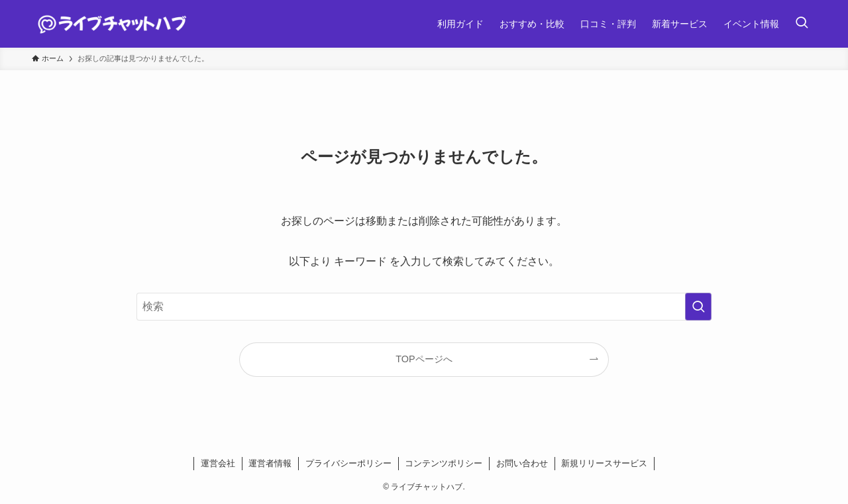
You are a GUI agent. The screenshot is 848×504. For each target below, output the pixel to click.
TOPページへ (424, 359)
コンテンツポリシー (444, 463)
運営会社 (218, 463)
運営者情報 (270, 463)
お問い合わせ (522, 463)
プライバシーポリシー (348, 463)
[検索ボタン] (802, 24)
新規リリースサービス (604, 463)
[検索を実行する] (698, 307)
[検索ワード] (424, 307)
